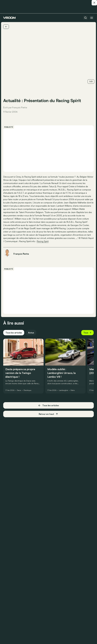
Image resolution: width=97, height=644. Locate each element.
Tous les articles (14, 333)
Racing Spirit (43, 241)
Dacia (19, 390)
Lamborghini (64, 390)
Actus (31, 333)
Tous (87, 333)
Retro (73, 390)
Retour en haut (49, 414)
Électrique (27, 390)
